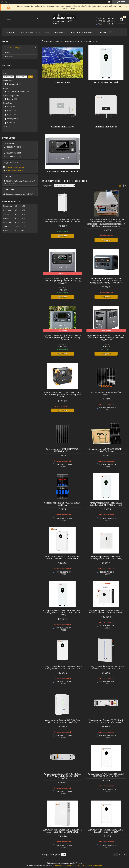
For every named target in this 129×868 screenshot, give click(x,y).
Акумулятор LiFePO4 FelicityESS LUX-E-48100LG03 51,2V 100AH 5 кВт (106, 775)
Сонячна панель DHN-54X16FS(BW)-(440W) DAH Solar (62, 450)
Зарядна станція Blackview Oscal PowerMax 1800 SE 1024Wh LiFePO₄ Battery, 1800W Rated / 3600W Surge (106, 281)
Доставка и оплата (81, 32)
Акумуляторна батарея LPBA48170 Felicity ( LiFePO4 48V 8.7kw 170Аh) (106, 558)
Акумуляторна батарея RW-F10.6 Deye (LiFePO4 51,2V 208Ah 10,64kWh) (62, 721)
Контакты (59, 32)
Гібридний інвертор (106, 127)
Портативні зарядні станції (62, 171)
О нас (46, 32)
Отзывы (101, 32)
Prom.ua (79, 863)
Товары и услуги (28, 32)
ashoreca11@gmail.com (15, 170)
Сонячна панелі (63, 82)
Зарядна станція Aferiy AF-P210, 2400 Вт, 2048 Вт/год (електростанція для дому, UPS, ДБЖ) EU (62, 338)
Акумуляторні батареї (106, 82)
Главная (9, 32)
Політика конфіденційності (90, 865)
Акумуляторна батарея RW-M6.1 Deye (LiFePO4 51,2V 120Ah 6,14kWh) (106, 667)
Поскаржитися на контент (65, 865)
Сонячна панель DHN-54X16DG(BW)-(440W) (106, 393)
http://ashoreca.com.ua (15, 167)
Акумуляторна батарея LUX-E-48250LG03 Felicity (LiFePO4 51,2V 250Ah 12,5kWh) (62, 667)
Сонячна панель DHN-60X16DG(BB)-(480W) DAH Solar (106, 450)
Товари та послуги (54, 41)
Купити (64, 236)
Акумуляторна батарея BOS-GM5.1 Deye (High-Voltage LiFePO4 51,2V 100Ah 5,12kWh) (62, 776)
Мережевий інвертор (62, 127)
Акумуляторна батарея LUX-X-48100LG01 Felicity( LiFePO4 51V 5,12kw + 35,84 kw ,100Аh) (62, 613)
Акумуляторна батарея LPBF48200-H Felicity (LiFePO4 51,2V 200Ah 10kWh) (106, 612)
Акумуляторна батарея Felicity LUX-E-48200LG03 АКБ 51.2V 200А (106, 831)
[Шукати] (38, 19)
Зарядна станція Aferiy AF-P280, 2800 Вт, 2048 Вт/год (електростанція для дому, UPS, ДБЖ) (62, 281)
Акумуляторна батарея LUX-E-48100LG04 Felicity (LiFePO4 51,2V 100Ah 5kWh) (62, 831)
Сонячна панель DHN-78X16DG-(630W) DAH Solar (62, 504)
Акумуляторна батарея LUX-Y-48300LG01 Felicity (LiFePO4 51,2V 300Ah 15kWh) (62, 221)
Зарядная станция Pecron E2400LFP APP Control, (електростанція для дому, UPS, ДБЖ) (62, 394)
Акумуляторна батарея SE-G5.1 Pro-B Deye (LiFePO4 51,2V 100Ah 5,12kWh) (106, 721)
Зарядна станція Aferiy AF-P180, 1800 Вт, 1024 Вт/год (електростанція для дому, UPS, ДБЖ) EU (106, 338)
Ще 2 (8, 127)
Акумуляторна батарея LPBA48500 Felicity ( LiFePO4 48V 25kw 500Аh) (106, 504)
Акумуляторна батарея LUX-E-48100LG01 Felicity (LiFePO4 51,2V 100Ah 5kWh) (62, 558)
